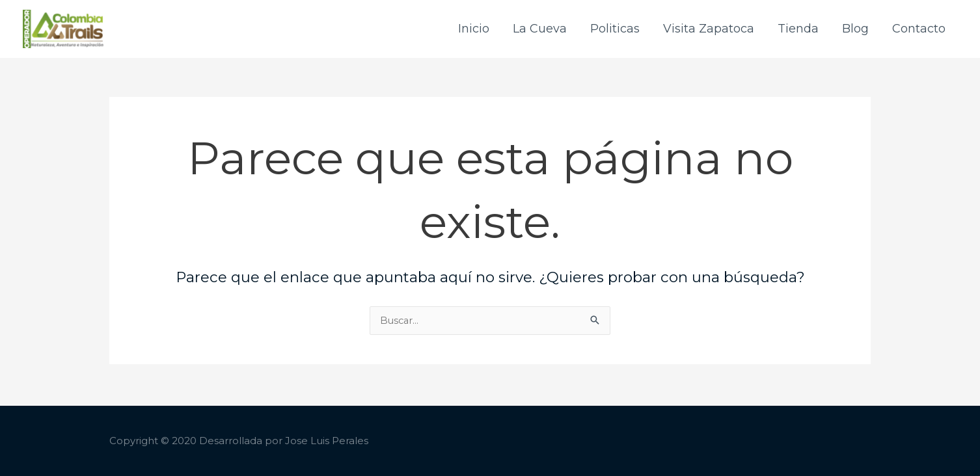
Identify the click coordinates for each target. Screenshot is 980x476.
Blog (855, 30)
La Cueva (540, 30)
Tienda (798, 30)
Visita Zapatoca (709, 30)
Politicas (615, 30)
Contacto (919, 30)
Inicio (474, 30)
